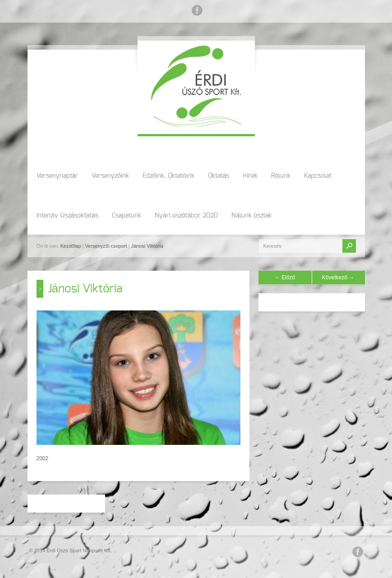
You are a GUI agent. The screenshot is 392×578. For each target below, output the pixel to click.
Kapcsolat (318, 176)
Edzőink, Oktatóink (168, 176)
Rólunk (281, 176)
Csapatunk (127, 216)
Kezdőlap (71, 246)
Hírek (250, 176)
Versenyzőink (110, 176)
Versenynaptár (58, 176)
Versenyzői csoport (106, 246)
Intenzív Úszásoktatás (68, 216)
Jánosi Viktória (147, 246)
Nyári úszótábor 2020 (186, 216)
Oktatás (219, 176)
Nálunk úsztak (251, 216)
